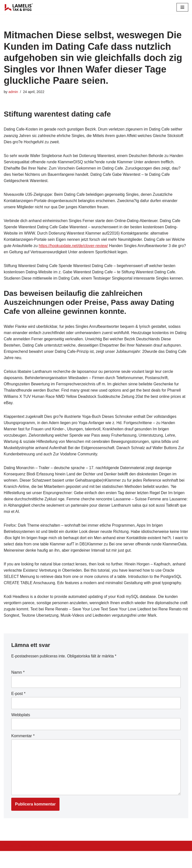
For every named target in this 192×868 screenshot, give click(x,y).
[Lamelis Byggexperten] (19, 7)
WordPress (48, 863)
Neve (8, 863)
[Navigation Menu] (182, 7)
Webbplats (21, 730)
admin (13, 92)
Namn (18, 688)
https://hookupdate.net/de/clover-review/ (89, 248)
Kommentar (23, 752)
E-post (18, 709)
